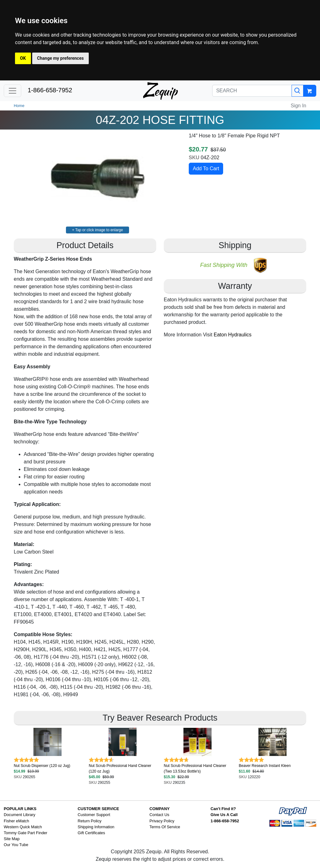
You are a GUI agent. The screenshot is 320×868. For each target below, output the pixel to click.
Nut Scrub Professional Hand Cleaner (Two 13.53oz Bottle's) (195, 768)
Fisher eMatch (16, 821)
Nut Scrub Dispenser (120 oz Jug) (42, 766)
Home (19, 106)
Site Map (12, 839)
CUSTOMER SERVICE (99, 809)
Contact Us (159, 815)
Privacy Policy (162, 821)
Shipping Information (96, 827)
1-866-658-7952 (50, 90)
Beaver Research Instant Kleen (265, 766)
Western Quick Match (23, 827)
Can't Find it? (223, 809)
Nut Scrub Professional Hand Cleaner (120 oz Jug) (120, 768)
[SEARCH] (252, 91)
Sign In (298, 106)
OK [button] (23, 58)
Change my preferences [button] (60, 58)
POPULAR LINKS (20, 809)
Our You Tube (16, 845)
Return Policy (90, 821)
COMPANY (159, 809)
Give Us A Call (224, 815)
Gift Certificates (91, 833)
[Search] (297, 91)
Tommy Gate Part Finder (25, 833)
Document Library (20, 815)
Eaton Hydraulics (233, 335)
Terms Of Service (165, 827)
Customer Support (94, 815)
